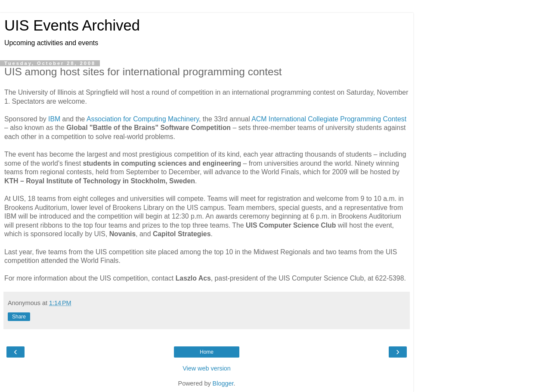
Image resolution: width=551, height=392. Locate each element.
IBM (54, 119)
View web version (207, 368)
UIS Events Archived (72, 25)
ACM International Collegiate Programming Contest (329, 119)
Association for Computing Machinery (143, 119)
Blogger (223, 383)
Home (207, 352)
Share (19, 317)
